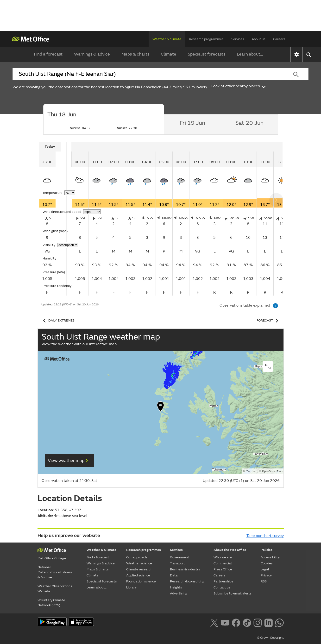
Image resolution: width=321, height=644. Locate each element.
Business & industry (185, 569)
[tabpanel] (53, 219)
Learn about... (250, 54)
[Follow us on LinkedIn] (268, 622)
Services (238, 39)
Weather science (139, 563)
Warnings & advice (92, 54)
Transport (177, 563)
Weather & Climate (101, 550)
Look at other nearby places (239, 86)
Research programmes (206, 39)
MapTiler (251, 471)
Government (180, 557)
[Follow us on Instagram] (258, 622)
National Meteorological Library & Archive (55, 572)
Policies (267, 550)
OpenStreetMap (272, 471)
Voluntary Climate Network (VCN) (51, 603)
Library (131, 587)
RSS (264, 581)
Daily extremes (58, 320)
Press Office (223, 569)
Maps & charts (135, 54)
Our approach (137, 557)
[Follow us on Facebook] (236, 622)
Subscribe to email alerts (233, 593)
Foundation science (141, 581)
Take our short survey (265, 536)
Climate (169, 54)
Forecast (268, 320)
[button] (161, 408)
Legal (265, 569)
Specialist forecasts (207, 54)
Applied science (138, 575)
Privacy (266, 575)
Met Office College (52, 558)
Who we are (223, 557)
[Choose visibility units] (68, 245)
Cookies (267, 563)
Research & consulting (187, 581)
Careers (279, 39)
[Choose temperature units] (70, 193)
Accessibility (270, 557)
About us (259, 39)
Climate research (139, 569)
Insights (176, 587)
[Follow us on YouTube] (225, 622)
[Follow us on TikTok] (247, 622)
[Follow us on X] (214, 622)
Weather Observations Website (55, 589)
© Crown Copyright (270, 638)
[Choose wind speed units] (92, 212)
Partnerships (223, 581)
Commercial (223, 563)
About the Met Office (230, 550)
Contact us (222, 587)
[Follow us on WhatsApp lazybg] (279, 622)
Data (174, 575)
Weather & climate (167, 39)
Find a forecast (48, 54)
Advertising (179, 593)
